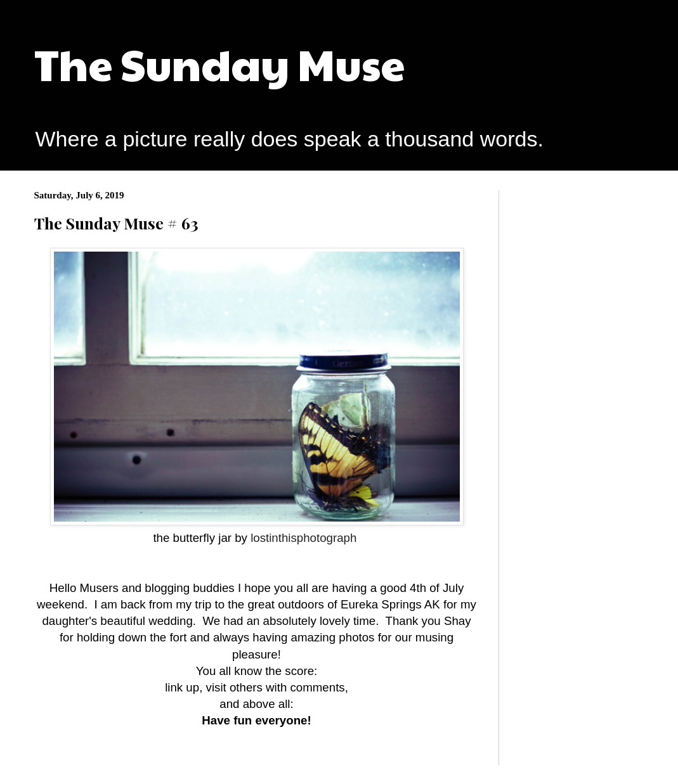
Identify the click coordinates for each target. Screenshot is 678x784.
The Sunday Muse (219, 63)
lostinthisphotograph (302, 538)
